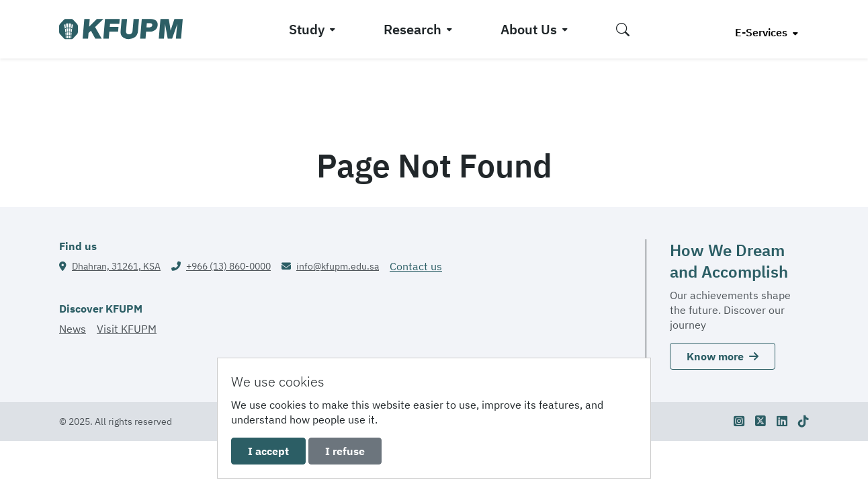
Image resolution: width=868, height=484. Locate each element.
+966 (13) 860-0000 (228, 266)
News (73, 329)
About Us (529, 29)
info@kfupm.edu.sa (338, 266)
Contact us (416, 266)
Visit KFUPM (127, 329)
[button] (623, 29)
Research (413, 29)
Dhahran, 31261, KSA (116, 266)
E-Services (763, 32)
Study (307, 29)
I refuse (345, 451)
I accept (268, 451)
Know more (723, 356)
